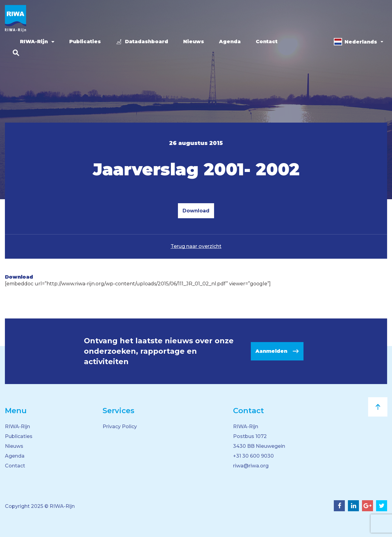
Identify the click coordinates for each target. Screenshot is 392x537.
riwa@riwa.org (251, 466)
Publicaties (85, 42)
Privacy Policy (120, 427)
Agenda (230, 42)
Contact (267, 42)
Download (196, 211)
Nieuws (194, 42)
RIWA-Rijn (34, 42)
